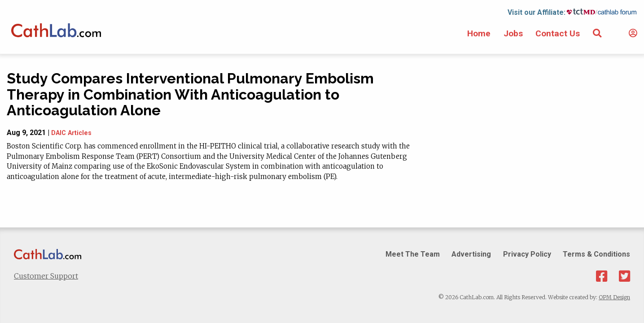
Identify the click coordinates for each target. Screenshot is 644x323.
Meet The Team (413, 254)
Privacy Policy (527, 254)
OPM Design (614, 297)
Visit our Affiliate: (537, 12)
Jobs (513, 33)
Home (479, 33)
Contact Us (558, 33)
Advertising (471, 254)
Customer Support (46, 276)
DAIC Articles (71, 133)
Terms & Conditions (596, 254)
